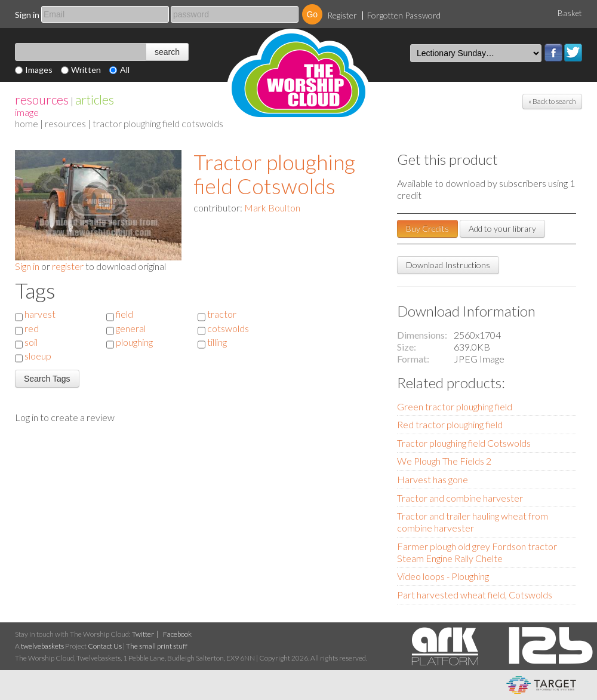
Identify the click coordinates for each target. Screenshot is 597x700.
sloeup (38, 356)
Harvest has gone (433, 479)
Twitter (573, 53)
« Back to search (552, 101)
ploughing (134, 342)
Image (27, 112)
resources (42, 99)
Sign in (27, 15)
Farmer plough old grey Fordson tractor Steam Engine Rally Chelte (477, 552)
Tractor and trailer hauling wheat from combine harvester (473, 522)
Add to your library (502, 228)
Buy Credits (427, 228)
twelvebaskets (42, 646)
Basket (570, 13)
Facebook (553, 53)
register (68, 266)
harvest (40, 314)
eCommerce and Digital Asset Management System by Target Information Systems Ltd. (541, 685)
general (131, 328)
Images (39, 70)
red (32, 328)
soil (31, 342)
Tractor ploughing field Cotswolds (274, 174)
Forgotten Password (404, 15)
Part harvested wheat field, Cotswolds (475, 595)
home (27, 123)
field (124, 314)
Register (342, 15)
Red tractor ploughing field (450, 424)
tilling (217, 342)
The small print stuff (157, 646)
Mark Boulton (272, 208)
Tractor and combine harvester (460, 498)
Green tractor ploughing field (455, 406)
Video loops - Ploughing (443, 576)
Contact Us (105, 646)
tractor (222, 314)
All (125, 70)
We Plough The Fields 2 (444, 461)
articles (95, 99)
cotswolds (228, 328)
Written (86, 70)
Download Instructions (448, 265)
